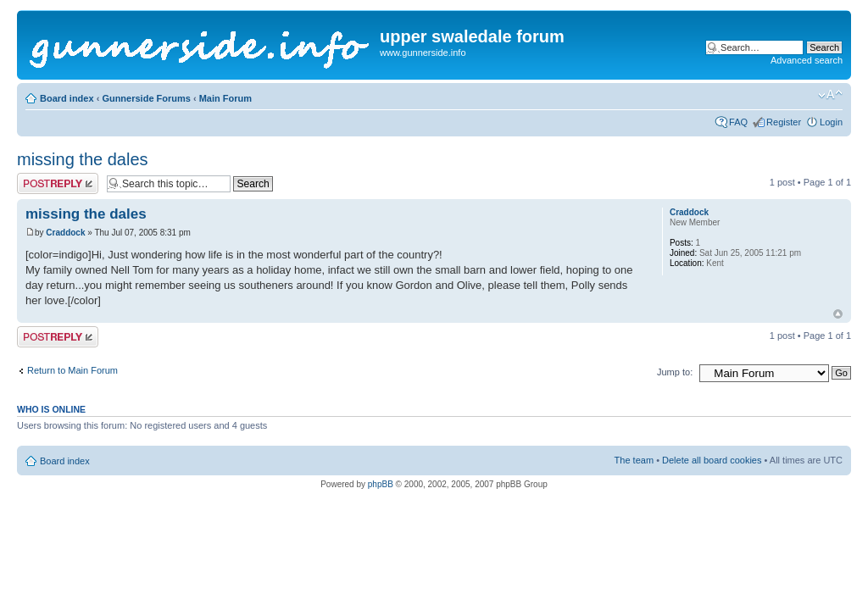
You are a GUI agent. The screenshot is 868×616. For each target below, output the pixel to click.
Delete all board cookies (712, 460)
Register (784, 122)
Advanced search (807, 60)
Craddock (65, 233)
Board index (67, 98)
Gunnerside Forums (146, 98)
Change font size (830, 95)
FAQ (738, 122)
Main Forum (225, 98)
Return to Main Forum (72, 370)
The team (634, 460)
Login (831, 122)
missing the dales (83, 159)
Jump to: (675, 372)
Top (838, 314)
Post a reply (58, 183)
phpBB (381, 484)
